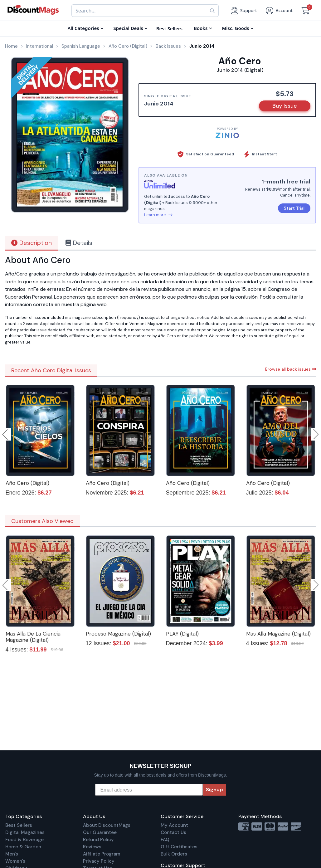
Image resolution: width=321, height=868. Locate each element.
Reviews (92, 847)
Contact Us (173, 832)
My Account (174, 825)
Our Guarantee (100, 832)
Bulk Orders (174, 854)
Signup (214, 790)
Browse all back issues (291, 369)
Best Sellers (19, 825)
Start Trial (294, 208)
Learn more (158, 215)
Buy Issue (285, 106)
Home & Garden (23, 847)
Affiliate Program (102, 854)
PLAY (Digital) (182, 634)
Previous (6, 434)
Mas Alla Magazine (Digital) (278, 634)
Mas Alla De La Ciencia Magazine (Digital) (33, 637)
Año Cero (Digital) (27, 483)
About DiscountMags (107, 825)
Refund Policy (98, 840)
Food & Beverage (24, 840)
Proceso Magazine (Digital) (118, 634)
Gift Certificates (179, 847)
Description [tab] (32, 243)
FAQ (165, 840)
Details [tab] (79, 243)
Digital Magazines (25, 832)
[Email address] (149, 790)
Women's (15, 861)
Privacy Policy (99, 861)
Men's (12, 854)
